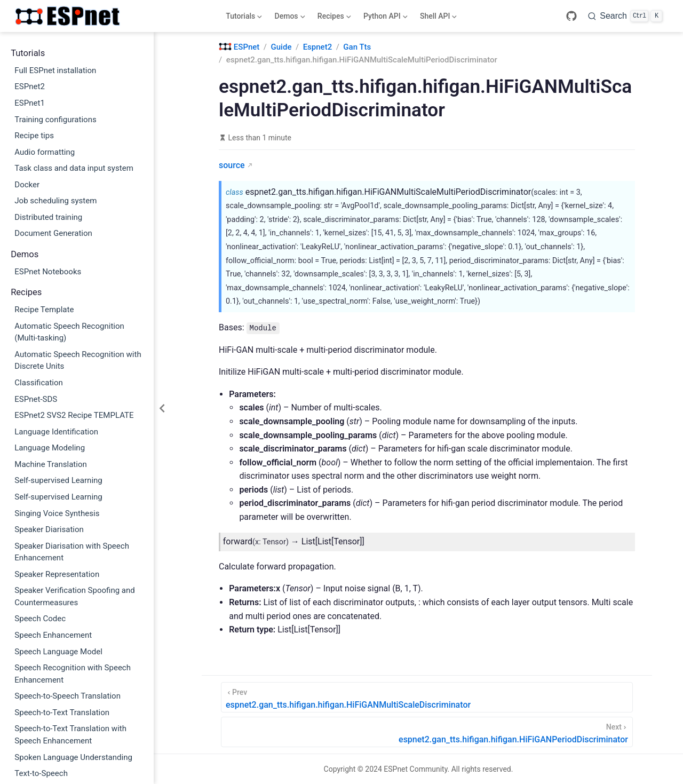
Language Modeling (50, 448)
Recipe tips (34, 136)
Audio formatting (45, 152)
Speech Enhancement (53, 635)
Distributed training (48, 217)
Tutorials (243, 18)
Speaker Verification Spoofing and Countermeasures (75, 596)
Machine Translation (51, 464)
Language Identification (56, 432)
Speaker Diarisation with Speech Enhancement (72, 552)
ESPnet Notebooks (48, 272)
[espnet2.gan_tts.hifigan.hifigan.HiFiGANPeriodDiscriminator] (427, 732)
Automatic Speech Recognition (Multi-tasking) (69, 332)
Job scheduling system (55, 201)
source (232, 165)
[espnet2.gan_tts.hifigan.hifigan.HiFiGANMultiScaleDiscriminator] (427, 697)
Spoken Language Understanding (73, 757)
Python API (384, 18)
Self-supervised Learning (58, 480)
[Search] (625, 16)
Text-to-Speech (41, 773)
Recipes (333, 18)
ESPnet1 (30, 103)
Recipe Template (44, 310)
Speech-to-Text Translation (62, 712)
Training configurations (55, 120)
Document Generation (53, 233)
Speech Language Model (58, 652)
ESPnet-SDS (36, 399)
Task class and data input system (74, 168)
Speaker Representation (57, 574)
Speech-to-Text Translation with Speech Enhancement (70, 735)
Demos (289, 18)
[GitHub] (571, 16)
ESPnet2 (30, 86)
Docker (27, 185)
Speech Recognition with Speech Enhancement (73, 674)
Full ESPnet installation (55, 70)
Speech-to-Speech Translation (67, 696)
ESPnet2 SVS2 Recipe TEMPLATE (74, 415)
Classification (39, 383)
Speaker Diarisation (49, 529)
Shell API (437, 18)
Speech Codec (40, 619)
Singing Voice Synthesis (57, 513)
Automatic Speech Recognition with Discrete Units (78, 361)
